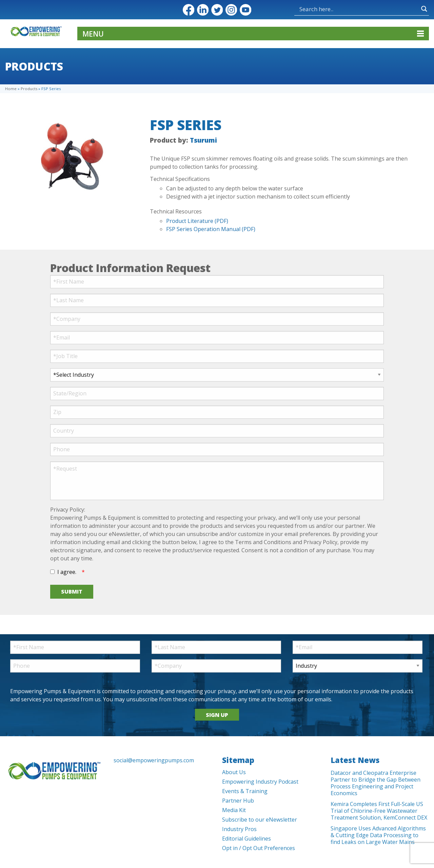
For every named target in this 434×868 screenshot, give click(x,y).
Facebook (189, 10)
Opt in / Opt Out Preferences (259, 848)
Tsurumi (203, 140)
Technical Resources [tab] (176, 211)
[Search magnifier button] (424, 9)
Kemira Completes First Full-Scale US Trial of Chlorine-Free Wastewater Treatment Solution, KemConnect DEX (379, 811)
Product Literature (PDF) (197, 221)
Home (11, 89)
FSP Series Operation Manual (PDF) (211, 229)
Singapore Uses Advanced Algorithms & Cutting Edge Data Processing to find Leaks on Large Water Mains (378, 835)
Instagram (231, 10)
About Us (234, 772)
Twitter (217, 10)
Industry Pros (239, 829)
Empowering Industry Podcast (260, 782)
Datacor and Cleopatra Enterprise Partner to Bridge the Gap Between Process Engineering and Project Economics (376, 783)
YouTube (245, 10)
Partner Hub (238, 801)
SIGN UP (217, 715)
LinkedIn (203, 10)
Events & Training (245, 791)
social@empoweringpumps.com (154, 760)
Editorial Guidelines (246, 839)
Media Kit (234, 810)
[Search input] (359, 9)
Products (29, 89)
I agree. (67, 572)
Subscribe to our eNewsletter (260, 820)
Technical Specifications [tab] (180, 179)
